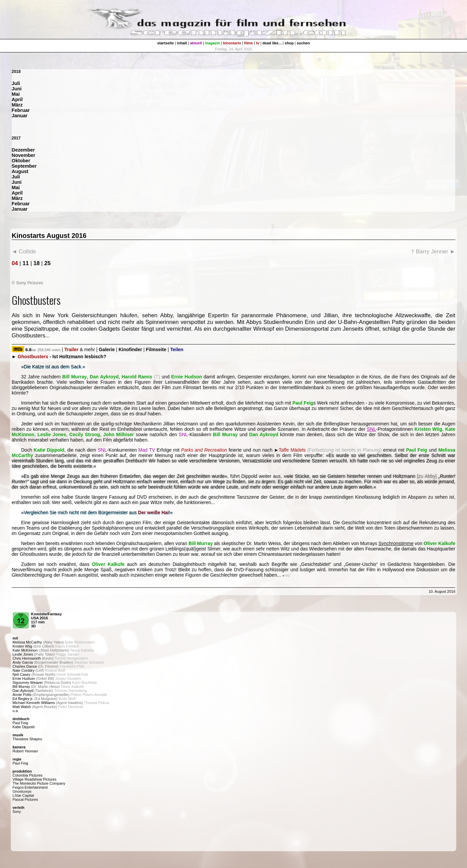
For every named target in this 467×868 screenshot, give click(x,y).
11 (26, 263)
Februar (21, 110)
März (17, 105)
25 (48, 263)
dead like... (272, 43)
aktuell (196, 43)
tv (258, 43)
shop (289, 43)
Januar (20, 116)
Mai (16, 94)
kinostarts (232, 43)
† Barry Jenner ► (433, 252)
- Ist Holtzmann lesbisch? (62, 357)
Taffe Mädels (292, 450)
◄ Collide (24, 252)
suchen (303, 43)
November (24, 155)
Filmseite (156, 349)
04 (15, 263)
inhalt (182, 43)
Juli (16, 83)
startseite (166, 43)
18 (36, 263)
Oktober (21, 161)
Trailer (72, 349)
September (24, 166)
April (17, 99)
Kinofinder (130, 349)
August (20, 171)
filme (249, 43)
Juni (17, 89)
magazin (213, 43)
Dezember (23, 150)
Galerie (107, 349)
